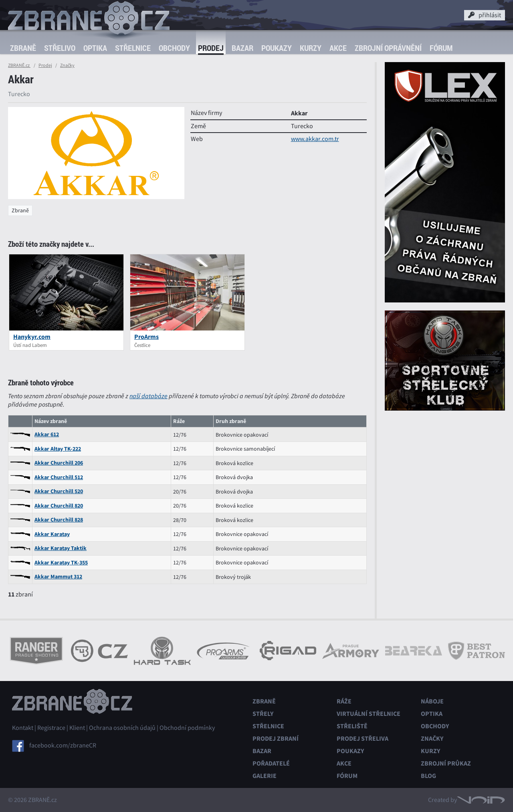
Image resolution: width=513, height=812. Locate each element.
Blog (428, 776)
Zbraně (23, 48)
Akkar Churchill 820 (59, 506)
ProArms (146, 337)
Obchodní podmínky (187, 728)
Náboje (432, 701)
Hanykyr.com (32, 337)
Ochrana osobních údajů (122, 728)
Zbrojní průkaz (446, 763)
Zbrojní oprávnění (388, 48)
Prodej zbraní (276, 738)
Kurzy (311, 48)
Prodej (211, 48)
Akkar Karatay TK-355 (61, 563)
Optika (95, 48)
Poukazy (277, 48)
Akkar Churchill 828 (59, 520)
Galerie (265, 776)
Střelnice (133, 48)
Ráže (344, 701)
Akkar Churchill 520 (59, 491)
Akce (338, 48)
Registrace (51, 728)
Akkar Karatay (52, 534)
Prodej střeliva (363, 738)
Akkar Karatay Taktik (61, 548)
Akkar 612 (47, 434)
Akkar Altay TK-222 (58, 449)
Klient (77, 728)
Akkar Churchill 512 (59, 477)
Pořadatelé (271, 763)
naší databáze (148, 396)
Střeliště (352, 726)
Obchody (174, 48)
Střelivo (60, 48)
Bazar (242, 48)
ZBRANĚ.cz (19, 65)
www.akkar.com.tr (315, 139)
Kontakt (23, 728)
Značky (67, 65)
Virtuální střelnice (369, 714)
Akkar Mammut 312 (58, 577)
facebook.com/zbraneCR (63, 746)
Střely (263, 714)
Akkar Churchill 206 (59, 463)
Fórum (441, 48)
